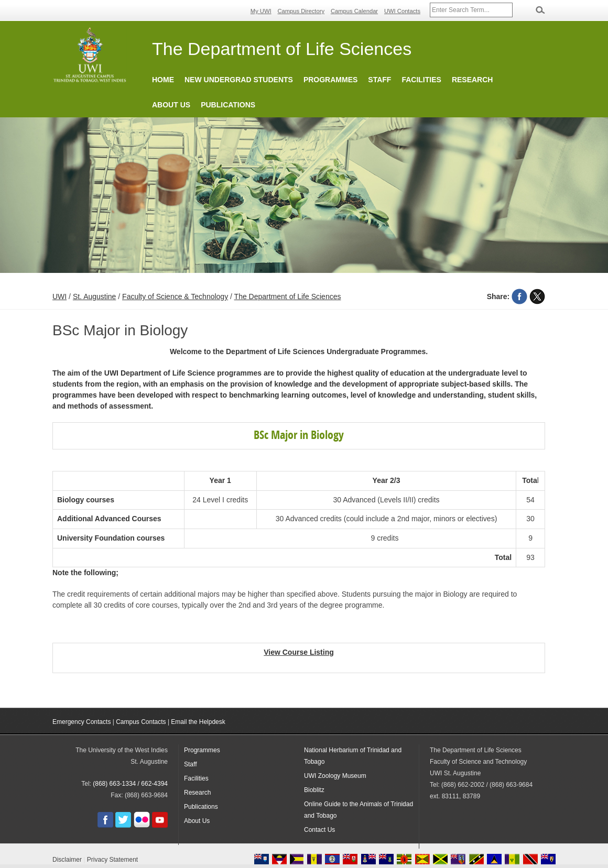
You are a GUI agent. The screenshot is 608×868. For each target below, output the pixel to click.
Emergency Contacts (82, 722)
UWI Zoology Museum (335, 776)
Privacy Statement (112, 860)
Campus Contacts (141, 722)
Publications (228, 105)
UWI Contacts (402, 11)
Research (473, 80)
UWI (59, 296)
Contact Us (319, 830)
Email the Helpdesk (198, 722)
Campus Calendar (354, 11)
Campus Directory (301, 11)
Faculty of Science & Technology (175, 296)
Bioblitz (314, 790)
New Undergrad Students (239, 80)
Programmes (330, 80)
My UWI (261, 11)
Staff (379, 80)
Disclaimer (67, 860)
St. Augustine (95, 296)
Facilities (421, 80)
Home (163, 80)
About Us (171, 105)
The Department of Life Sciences (288, 296)
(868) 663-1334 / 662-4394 (130, 784)
